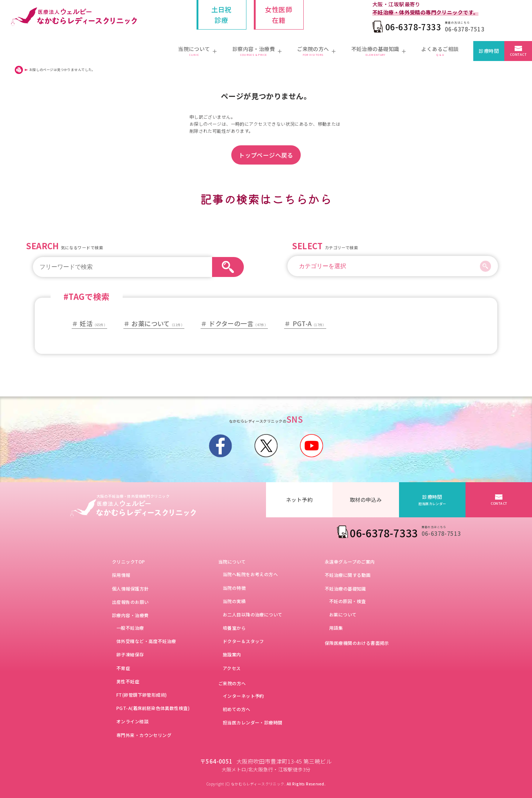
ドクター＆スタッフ (243, 641)
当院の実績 (234, 601)
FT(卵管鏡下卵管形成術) (141, 695)
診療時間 (489, 51)
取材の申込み (366, 500)
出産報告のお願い (130, 602)
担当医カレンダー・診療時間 (253, 722)
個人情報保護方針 (130, 589)
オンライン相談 (132, 721)
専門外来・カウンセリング (144, 735)
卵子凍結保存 (130, 654)
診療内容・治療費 (130, 615)
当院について (232, 562)
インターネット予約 (243, 696)
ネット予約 (299, 500)
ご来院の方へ (232, 683)
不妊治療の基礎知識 (345, 589)
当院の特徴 (234, 588)
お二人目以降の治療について (253, 614)
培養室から (234, 628)
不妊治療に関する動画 (348, 575)
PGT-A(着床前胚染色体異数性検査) (153, 708)
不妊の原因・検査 (347, 601)
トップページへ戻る (266, 155)
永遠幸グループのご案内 (350, 562)
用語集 (336, 628)
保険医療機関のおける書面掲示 (357, 643)
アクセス (232, 668)
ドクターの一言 (238, 323)
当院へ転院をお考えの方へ (250, 574)
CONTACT (518, 55)
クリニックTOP (128, 562)
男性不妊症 (128, 681)
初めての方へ (237, 709)
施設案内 (232, 654)
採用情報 (121, 575)
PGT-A (309, 323)
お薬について (158, 323)
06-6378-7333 (413, 27)
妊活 (93, 323)
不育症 (123, 668)
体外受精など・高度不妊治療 (146, 641)
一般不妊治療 (130, 628)
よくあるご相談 (440, 51)
